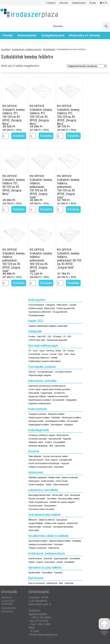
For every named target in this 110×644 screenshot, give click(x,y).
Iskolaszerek (35, 472)
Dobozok (32, 372)
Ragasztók (67, 439)
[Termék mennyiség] (5, 136)
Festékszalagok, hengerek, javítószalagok (44, 361)
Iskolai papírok (34, 481)
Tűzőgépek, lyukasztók (37, 414)
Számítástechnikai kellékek (44, 515)
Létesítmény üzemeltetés (43, 490)
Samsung (50, 351)
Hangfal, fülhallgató (36, 523)
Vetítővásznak (54, 548)
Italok (61, 583)
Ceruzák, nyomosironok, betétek (55, 456)
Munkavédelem (50, 506)
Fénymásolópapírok (36, 305)
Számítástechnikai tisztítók (63, 527)
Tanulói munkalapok (36, 484)
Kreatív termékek (47, 481)
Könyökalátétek (59, 442)
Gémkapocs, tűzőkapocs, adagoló (42, 435)
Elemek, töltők (58, 495)
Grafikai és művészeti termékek (40, 467)
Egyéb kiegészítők (61, 558)
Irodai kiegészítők (38, 430)
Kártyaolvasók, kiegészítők (57, 340)
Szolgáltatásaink (53, 35)
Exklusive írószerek (36, 460)
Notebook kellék (34, 527)
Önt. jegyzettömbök (60, 312)
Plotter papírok (62, 305)
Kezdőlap (6, 49)
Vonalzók (48, 442)
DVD (69, 336)
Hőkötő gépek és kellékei (71, 418)
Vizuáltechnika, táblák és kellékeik (48, 536)
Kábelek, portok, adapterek (55, 523)
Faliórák (31, 562)
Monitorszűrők (72, 523)
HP (30, 351)
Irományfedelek (58, 400)
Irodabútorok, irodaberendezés (27, 49)
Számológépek (56, 425)
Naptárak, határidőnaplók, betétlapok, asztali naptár (48, 326)
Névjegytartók (71, 400)
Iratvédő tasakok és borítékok (40, 400)
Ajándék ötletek (34, 573)
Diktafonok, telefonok (47, 520)
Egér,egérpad (61, 520)
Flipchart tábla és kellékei (38, 541)
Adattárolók (35, 331)
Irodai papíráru (37, 300)
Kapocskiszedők (55, 439)
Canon (35, 351)
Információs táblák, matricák (69, 499)
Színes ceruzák (62, 481)
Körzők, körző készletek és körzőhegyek (44, 463)
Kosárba (19, 136)
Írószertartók (59, 467)
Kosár (93, 3)
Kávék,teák (69, 583)
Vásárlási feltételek (16, 43)
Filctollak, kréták (54, 477)
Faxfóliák (54, 358)
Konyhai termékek (35, 506)
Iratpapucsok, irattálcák (37, 396)
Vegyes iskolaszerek (61, 484)
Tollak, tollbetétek (35, 456)
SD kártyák (57, 336)
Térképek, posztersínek (37, 548)
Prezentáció (58, 544)
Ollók (51, 446)
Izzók (67, 495)
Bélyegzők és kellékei (56, 414)
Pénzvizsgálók (72, 421)
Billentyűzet (33, 520)
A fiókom (51, 3)
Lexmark (53, 354)
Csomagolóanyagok (45, 372)
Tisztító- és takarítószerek (38, 502)
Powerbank (47, 527)
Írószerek (34, 451)
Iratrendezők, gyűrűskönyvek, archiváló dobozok (47, 386)
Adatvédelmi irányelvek (9, 610)
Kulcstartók (58, 573)
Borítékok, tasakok (35, 308)
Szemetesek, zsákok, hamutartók (41, 509)
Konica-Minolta (34, 354)
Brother (58, 351)
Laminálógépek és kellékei (55, 421)
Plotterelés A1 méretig (84, 35)
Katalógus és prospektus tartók (40, 544)
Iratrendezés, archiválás (42, 381)
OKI (64, 351)
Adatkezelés (79, 3)
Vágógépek (68, 425)
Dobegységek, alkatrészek (39, 358)
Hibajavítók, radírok (36, 442)
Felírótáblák (55, 418)
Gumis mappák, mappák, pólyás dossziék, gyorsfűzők (49, 389)
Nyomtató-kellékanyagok (43, 346)
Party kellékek (47, 573)
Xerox (66, 354)
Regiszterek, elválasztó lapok (39, 403)
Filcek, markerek (51, 460)
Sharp (73, 354)
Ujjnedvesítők (60, 446)
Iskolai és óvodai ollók (70, 477)
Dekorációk (48, 558)
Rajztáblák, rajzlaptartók (37, 477)
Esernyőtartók (75, 558)
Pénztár (64, 3)
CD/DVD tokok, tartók (37, 340)
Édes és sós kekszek (37, 583)
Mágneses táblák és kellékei (60, 541)
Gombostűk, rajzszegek (38, 439)
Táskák (48, 484)
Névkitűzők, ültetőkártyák (38, 446)
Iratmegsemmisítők (36, 421)
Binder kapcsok (62, 435)
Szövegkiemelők (65, 460)
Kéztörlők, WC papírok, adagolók (62, 502)
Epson (42, 351)
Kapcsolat (40, 43)
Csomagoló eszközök (63, 372)
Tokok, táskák (34, 530)
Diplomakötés (27, 35)
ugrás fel (104, 627)
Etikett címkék (49, 308)
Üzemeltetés (52, 499)
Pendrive (32, 336)
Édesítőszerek (52, 583)
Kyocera (45, 354)
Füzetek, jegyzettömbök (65, 308)
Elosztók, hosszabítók (37, 499)
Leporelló (72, 305)
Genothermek (59, 393)
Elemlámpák (75, 495)
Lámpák (59, 562)
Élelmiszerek (36, 578)
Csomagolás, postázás (42, 367)
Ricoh (60, 354)
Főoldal (8, 35)
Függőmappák (46, 393)
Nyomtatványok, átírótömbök (39, 312)
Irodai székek (50, 562)
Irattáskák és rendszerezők (58, 396)
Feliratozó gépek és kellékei (39, 418)
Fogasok (40, 562)
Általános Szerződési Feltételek (8, 601)
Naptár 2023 (35, 321)
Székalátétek (49, 49)
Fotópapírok (50, 305)
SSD (49, 336)
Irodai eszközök (37, 409)
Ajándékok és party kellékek (45, 568)
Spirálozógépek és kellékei (38, 425)
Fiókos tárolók (34, 393)
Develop (71, 351)
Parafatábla (76, 541)
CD (64, 336)
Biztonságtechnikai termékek (39, 495)
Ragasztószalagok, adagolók (40, 375)
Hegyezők (65, 463)
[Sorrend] (87, 66)
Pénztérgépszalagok (36, 315)
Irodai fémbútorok (35, 558)
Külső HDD (41, 336)
